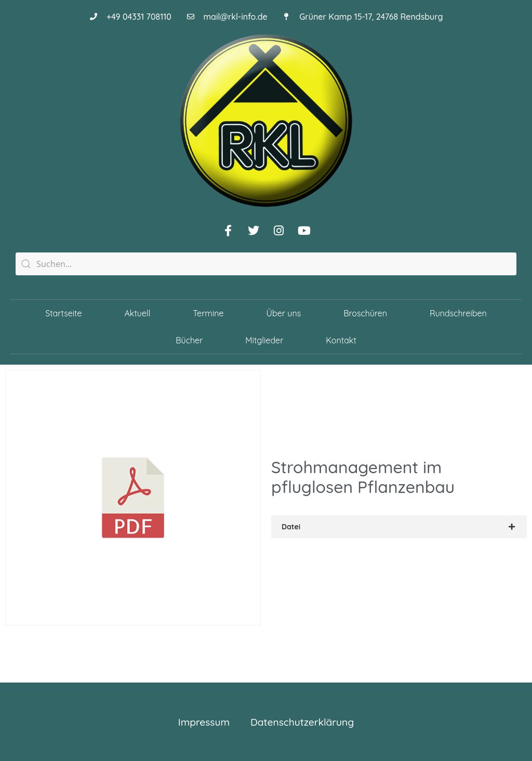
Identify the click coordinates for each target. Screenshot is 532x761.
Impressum (204, 722)
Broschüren (365, 313)
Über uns (284, 313)
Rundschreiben (458, 313)
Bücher (189, 340)
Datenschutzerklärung (302, 722)
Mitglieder (264, 340)
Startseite (63, 313)
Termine (208, 313)
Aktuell (138, 313)
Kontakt (341, 340)
